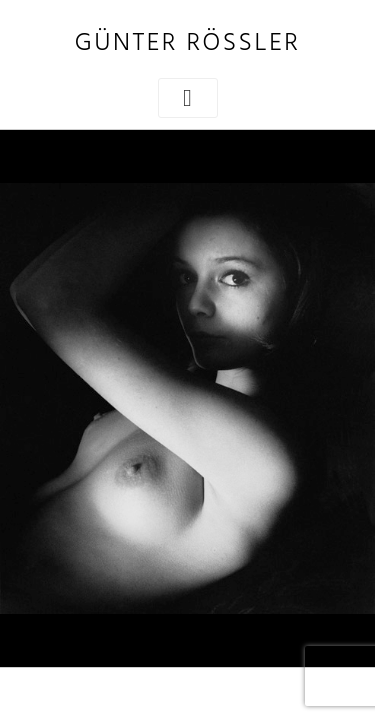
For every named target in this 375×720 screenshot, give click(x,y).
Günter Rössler (187, 43)
